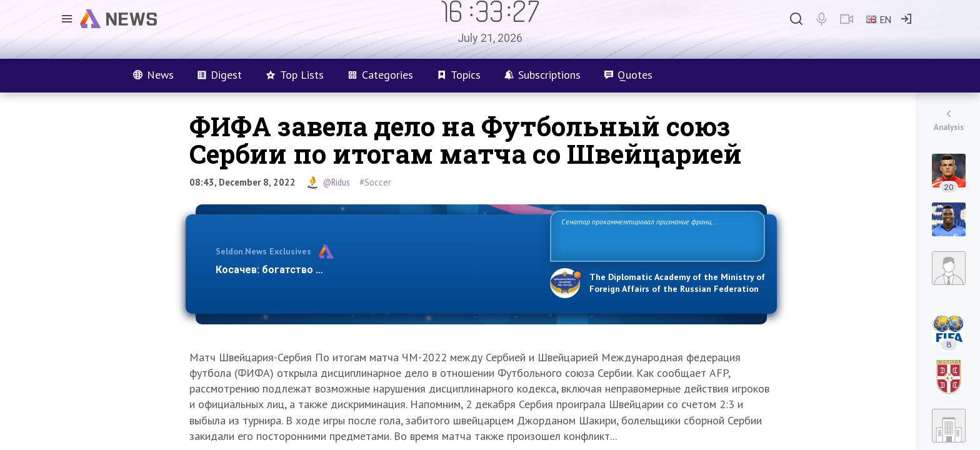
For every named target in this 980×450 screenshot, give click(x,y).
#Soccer (375, 182)
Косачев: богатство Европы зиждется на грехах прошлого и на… (375, 270)
